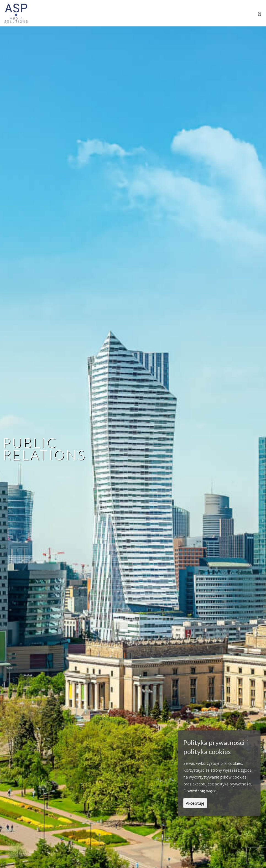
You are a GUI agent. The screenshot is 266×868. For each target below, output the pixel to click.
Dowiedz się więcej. (201, 791)
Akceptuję (195, 803)
